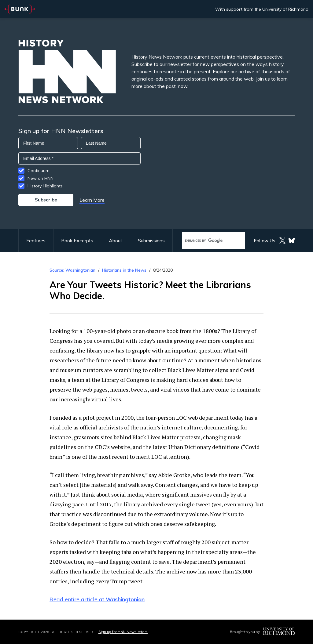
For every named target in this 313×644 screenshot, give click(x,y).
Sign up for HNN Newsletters (123, 632)
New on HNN (41, 178)
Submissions (151, 241)
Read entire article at (97, 599)
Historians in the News (124, 270)
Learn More (92, 200)
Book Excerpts (77, 241)
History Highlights (45, 186)
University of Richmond (285, 9)
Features (36, 241)
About (116, 241)
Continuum (39, 171)
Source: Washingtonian (72, 270)
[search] (207, 241)
